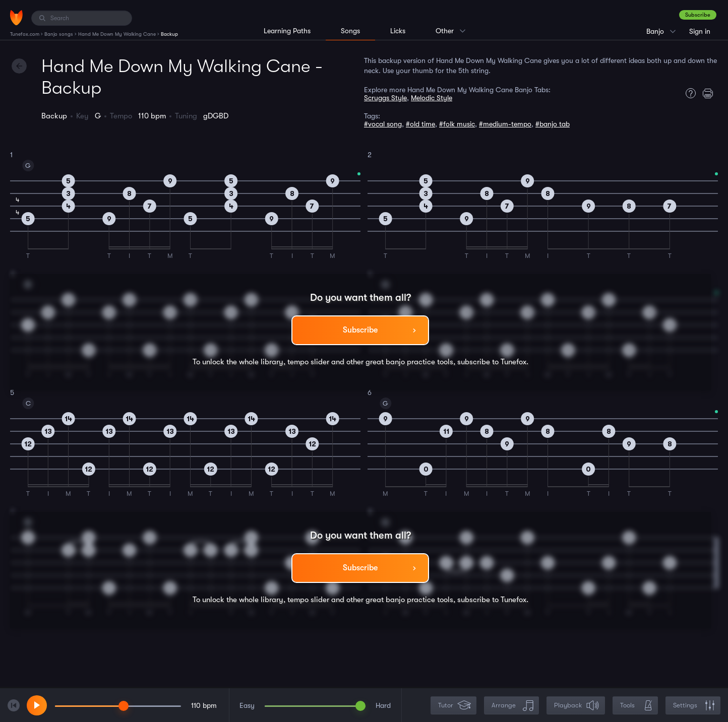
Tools (636, 706)
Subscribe (698, 15)
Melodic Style (432, 98)
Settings (694, 706)
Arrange (512, 706)
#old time (420, 124)
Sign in (700, 31)
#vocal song (383, 124)
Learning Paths (287, 31)
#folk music (457, 124)
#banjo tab (553, 124)
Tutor (454, 706)
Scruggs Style (385, 98)
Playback (577, 706)
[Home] (16, 18)
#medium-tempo (505, 124)
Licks (398, 31)
